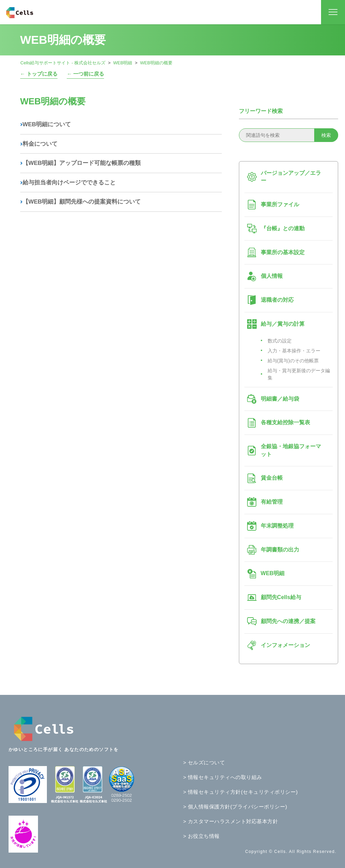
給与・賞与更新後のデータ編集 (299, 374)
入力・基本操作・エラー (294, 351)
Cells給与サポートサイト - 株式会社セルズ (63, 63)
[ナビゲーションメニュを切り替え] (333, 12)
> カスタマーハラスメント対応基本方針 (231, 821)
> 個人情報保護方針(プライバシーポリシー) (235, 807)
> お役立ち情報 (201, 836)
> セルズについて (204, 762)
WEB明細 (123, 63)
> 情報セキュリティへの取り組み (223, 777)
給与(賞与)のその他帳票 (293, 361)
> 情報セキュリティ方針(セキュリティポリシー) (240, 792)
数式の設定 (280, 341)
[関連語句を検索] (289, 135)
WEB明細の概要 (156, 63)
